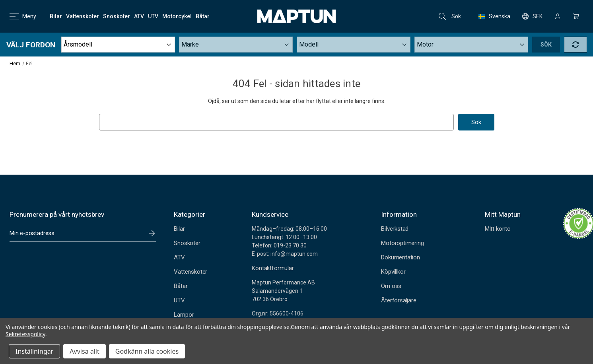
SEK (532, 16)
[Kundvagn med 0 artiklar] (576, 16)
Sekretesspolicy (25, 334)
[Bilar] (56, 16)
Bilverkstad (395, 229)
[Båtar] (203, 16)
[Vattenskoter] (83, 16)
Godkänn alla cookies (147, 351)
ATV (179, 257)
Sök (450, 16)
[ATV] (139, 16)
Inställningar (34, 351)
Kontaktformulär (273, 268)
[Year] (118, 45)
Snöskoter (187, 243)
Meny (23, 16)
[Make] (236, 45)
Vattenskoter (191, 272)
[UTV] (153, 16)
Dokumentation (401, 257)
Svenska (494, 16)
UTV (179, 300)
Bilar (179, 229)
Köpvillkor (393, 272)
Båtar (181, 286)
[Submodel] (471, 45)
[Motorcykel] (177, 16)
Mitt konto (498, 229)
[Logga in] (558, 16)
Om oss (391, 286)
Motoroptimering (402, 243)
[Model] (354, 45)
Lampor (184, 315)
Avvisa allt (84, 351)
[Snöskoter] (117, 16)
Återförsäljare (399, 300)
